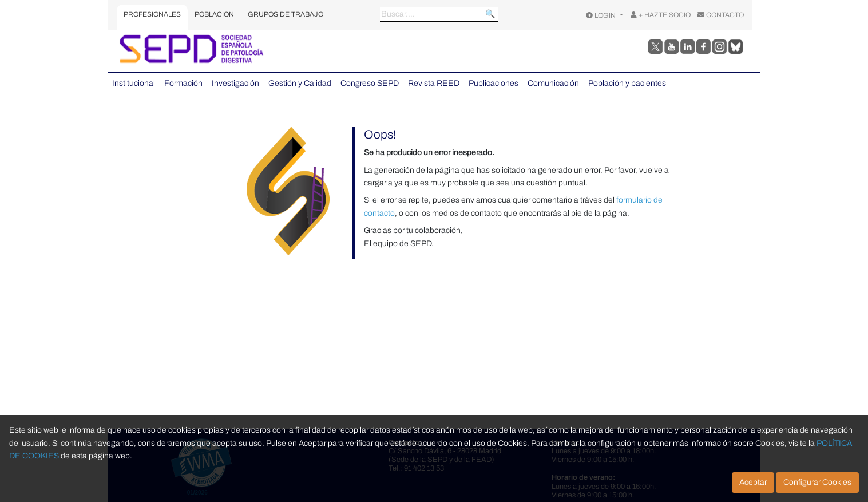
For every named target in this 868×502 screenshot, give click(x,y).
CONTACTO (721, 15)
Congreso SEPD (370, 83)
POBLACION (214, 14)
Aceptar (753, 482)
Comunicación (553, 83)
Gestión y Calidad (300, 83)
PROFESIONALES (152, 14)
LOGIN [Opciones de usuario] (602, 15)
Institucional (134, 83)
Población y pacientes (627, 83)
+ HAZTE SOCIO (661, 15)
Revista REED (434, 83)
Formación (183, 83)
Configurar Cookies (817, 482)
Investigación (235, 83)
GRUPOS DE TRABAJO (286, 14)
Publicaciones (494, 83)
